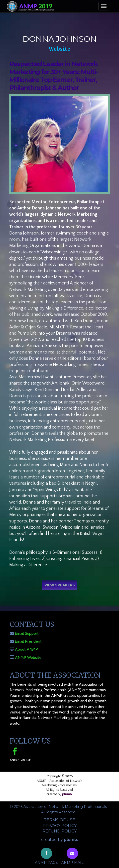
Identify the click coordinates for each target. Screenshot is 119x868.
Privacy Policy (60, 826)
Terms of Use (59, 820)
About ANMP (26, 649)
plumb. (67, 794)
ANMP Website (28, 657)
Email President (28, 641)
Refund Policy (59, 831)
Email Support (27, 633)
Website (60, 49)
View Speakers (60, 586)
